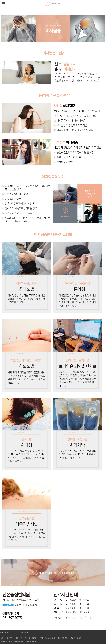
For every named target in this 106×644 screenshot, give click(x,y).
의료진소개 (24, 633)
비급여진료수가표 (6, 633)
